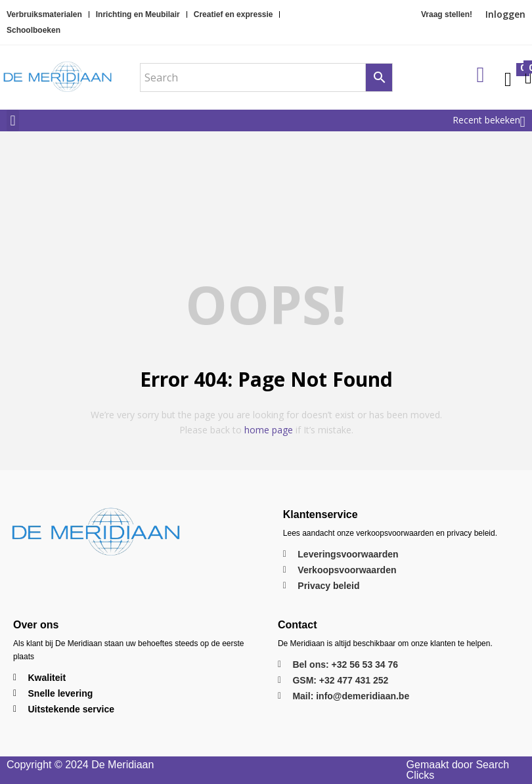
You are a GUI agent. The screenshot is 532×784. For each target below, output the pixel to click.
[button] (13, 120)
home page (269, 430)
